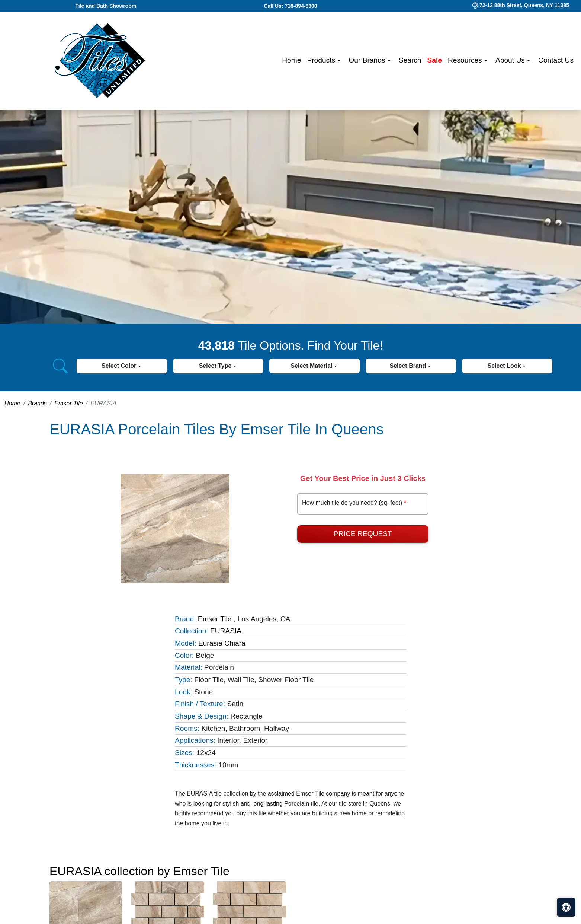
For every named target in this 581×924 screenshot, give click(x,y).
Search (410, 60)
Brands (37, 403)
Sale (435, 60)
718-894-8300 (301, 6)
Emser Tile (68, 403)
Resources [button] (466, 60)
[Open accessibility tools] (566, 907)
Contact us (556, 60)
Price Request (363, 534)
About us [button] (511, 60)
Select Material (312, 366)
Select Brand (409, 366)
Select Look (505, 366)
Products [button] (322, 60)
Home (291, 60)
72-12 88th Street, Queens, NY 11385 (524, 5)
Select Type (216, 366)
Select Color (120, 366)
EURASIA (226, 631)
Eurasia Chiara (222, 643)
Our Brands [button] (368, 60)
